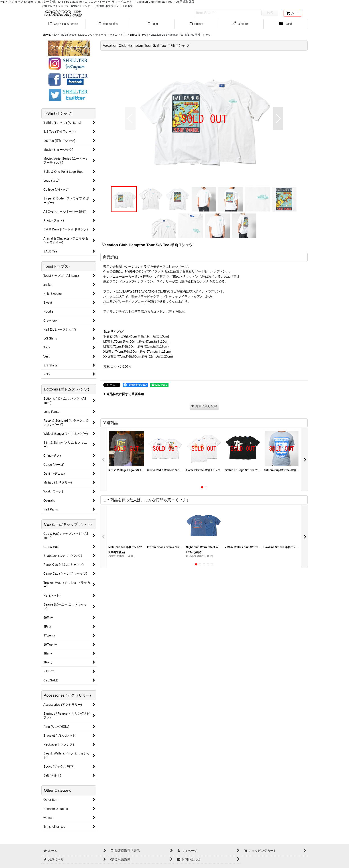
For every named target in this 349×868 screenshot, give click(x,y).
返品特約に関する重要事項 (124, 394)
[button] (130, 118)
